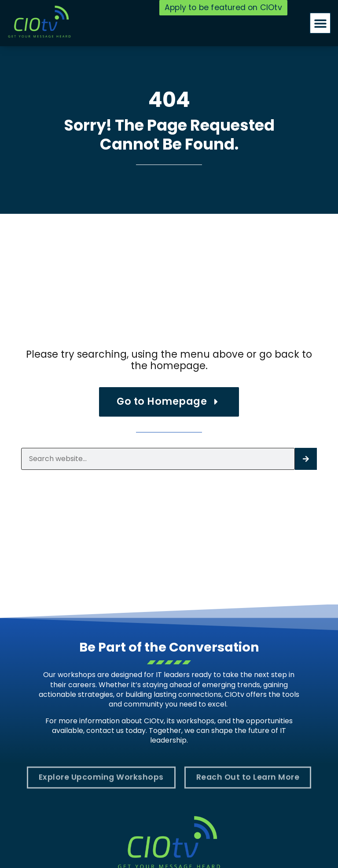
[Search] (306, 459)
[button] (320, 23)
